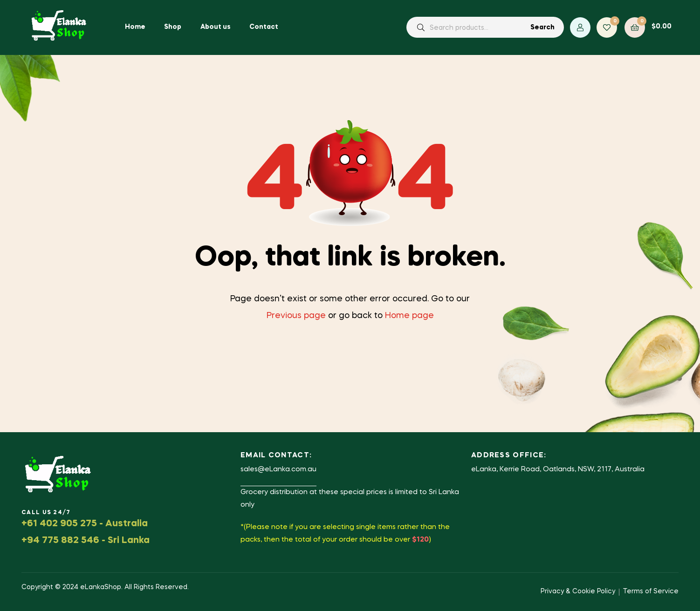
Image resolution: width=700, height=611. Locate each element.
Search (542, 27)
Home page (409, 316)
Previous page (296, 316)
